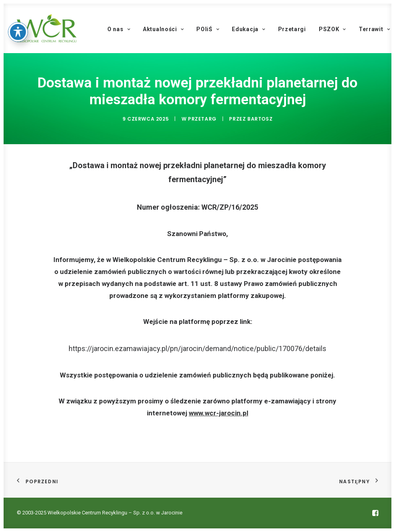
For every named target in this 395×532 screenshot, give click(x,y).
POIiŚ (208, 29)
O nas (119, 29)
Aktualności (163, 29)
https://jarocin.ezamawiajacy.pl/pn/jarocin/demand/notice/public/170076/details (197, 348)
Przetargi (292, 29)
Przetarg (202, 119)
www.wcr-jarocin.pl (218, 413)
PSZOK (332, 29)
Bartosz (260, 119)
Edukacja (248, 29)
